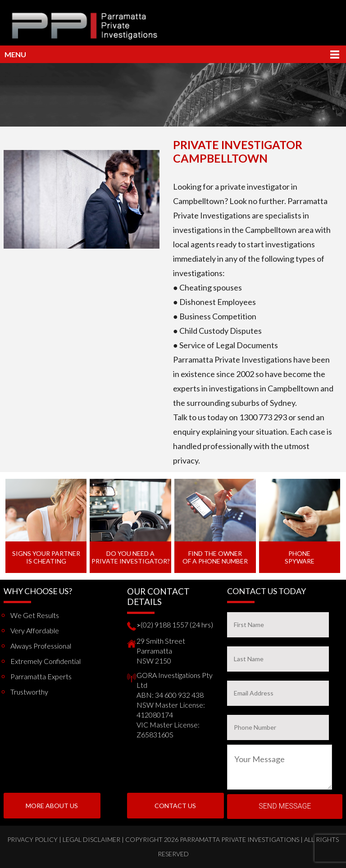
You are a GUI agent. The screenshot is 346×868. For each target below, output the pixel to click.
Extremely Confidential (46, 661)
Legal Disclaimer (91, 839)
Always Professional (41, 646)
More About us (52, 806)
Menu (15, 54)
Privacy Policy (32, 839)
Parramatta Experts (41, 676)
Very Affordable (35, 630)
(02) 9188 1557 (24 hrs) (177, 625)
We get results (35, 615)
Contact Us (175, 806)
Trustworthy (29, 692)
